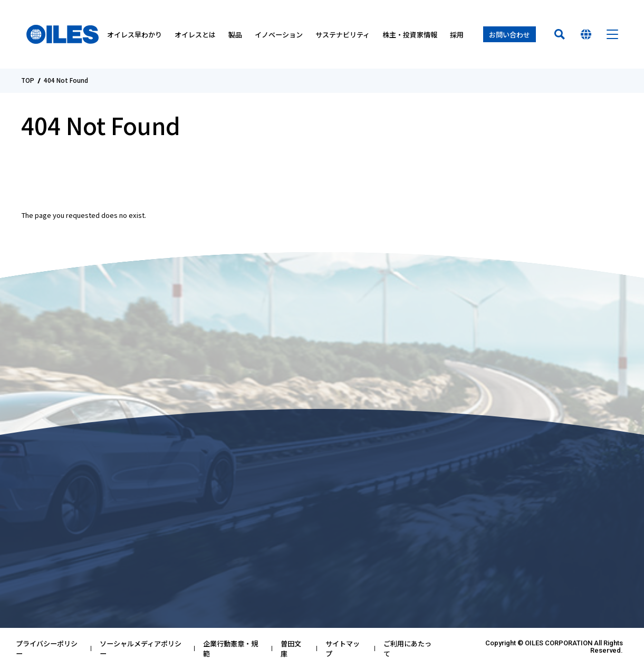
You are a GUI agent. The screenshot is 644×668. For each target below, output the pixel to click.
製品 (235, 35)
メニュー (612, 34)
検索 (560, 34)
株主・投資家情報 (410, 35)
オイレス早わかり (134, 35)
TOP (28, 81)
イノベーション (279, 35)
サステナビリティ (343, 35)
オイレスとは (195, 35)
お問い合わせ (510, 35)
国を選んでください (586, 34)
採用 (457, 35)
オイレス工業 (63, 34)
